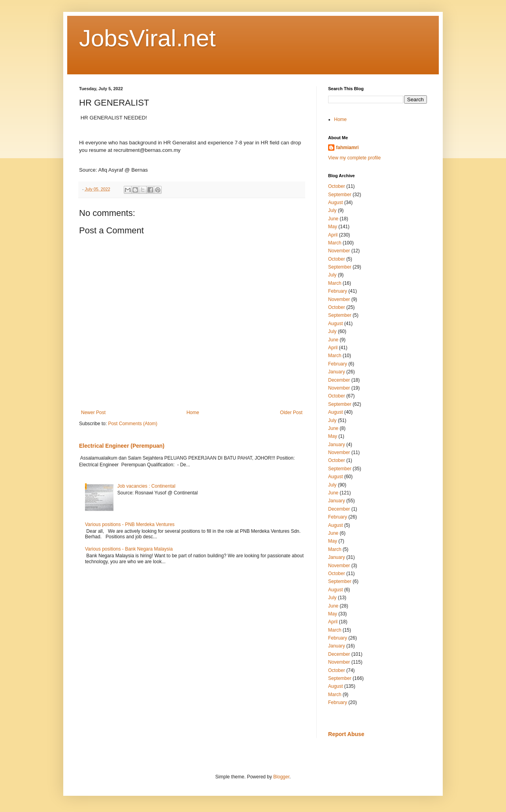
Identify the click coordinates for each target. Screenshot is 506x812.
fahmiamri (347, 148)
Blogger (281, 777)
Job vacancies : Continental (146, 486)
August (335, 203)
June (333, 219)
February (338, 291)
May (333, 227)
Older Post (291, 413)
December (339, 380)
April (333, 235)
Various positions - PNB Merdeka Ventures (130, 524)
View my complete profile (354, 158)
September (340, 195)
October (337, 186)
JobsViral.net (147, 38)
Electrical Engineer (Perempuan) (122, 446)
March (335, 243)
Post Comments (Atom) (133, 424)
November (339, 251)
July (332, 210)
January (337, 372)
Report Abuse (346, 734)
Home (193, 413)
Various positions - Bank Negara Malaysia (129, 549)
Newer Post (93, 413)
